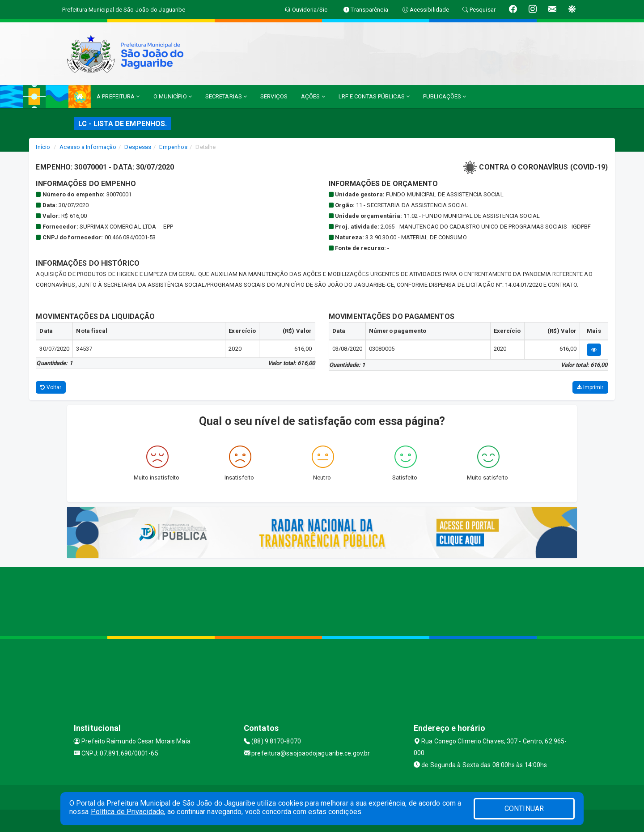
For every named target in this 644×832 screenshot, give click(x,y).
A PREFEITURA (118, 96)
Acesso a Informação (88, 147)
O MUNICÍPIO (173, 96)
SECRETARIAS (226, 96)
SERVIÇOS (274, 96)
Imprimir (590, 387)
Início (43, 147)
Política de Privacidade (127, 812)
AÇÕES (313, 96)
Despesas (138, 147)
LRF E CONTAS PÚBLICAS (374, 96)
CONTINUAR (524, 809)
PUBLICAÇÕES (445, 96)
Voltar (51, 387)
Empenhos (173, 147)
